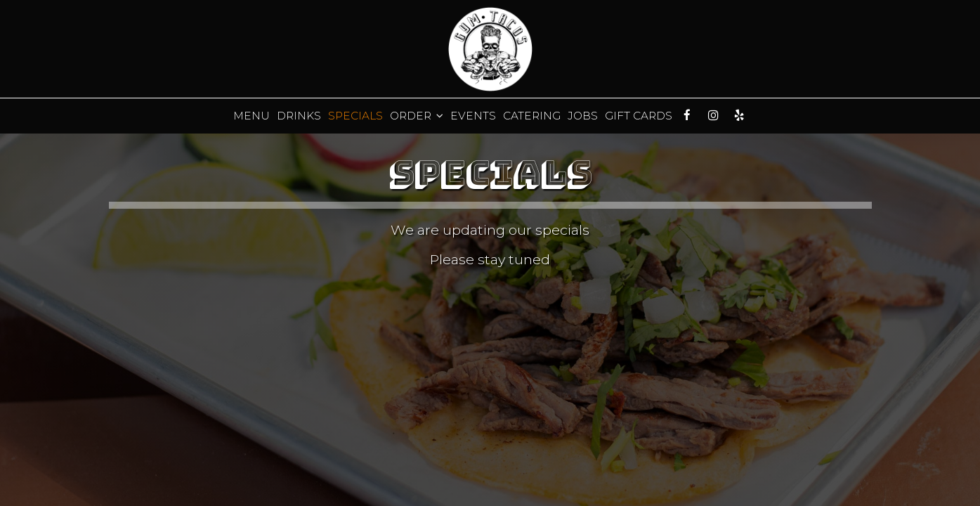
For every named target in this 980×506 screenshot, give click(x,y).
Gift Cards (639, 116)
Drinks (299, 116)
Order (417, 116)
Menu (251, 116)
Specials (355, 116)
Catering (532, 116)
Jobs (583, 116)
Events (473, 116)
